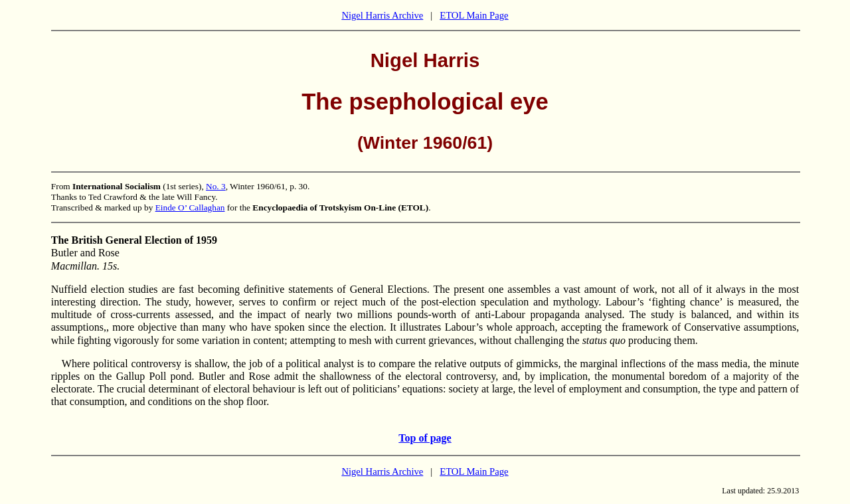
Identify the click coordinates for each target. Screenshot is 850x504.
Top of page (425, 438)
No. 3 (216, 186)
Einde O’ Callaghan (190, 208)
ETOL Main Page (474, 15)
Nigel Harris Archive (382, 15)
